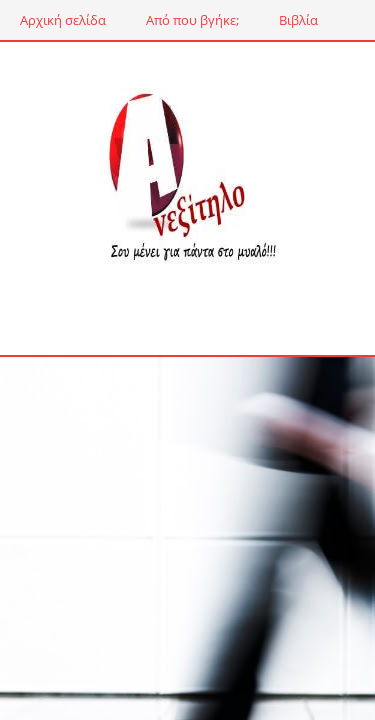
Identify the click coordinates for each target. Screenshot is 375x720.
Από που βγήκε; (192, 20)
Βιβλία (298, 20)
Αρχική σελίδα (63, 20)
